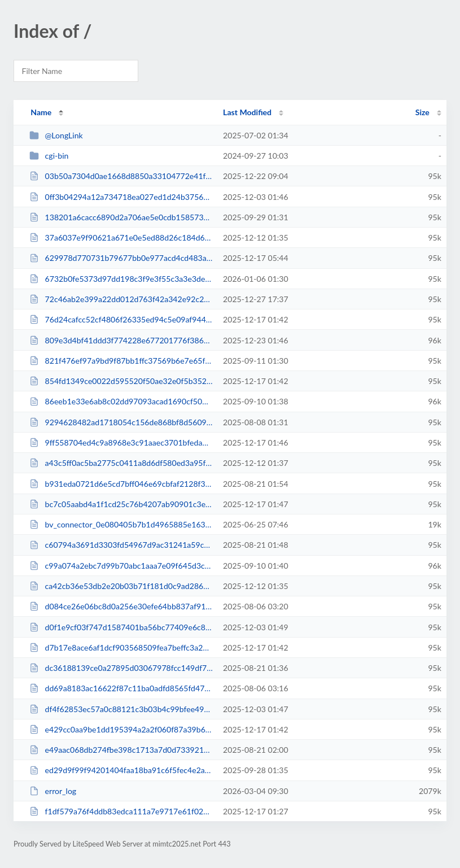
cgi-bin (49, 156)
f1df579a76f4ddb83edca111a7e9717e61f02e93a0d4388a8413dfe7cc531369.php (121, 811)
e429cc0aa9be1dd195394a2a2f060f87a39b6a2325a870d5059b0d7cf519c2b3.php (121, 729)
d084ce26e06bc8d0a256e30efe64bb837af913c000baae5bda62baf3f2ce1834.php (121, 606)
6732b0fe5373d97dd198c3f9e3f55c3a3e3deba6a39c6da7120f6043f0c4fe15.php (121, 279)
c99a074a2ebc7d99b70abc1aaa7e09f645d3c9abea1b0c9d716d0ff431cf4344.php (121, 566)
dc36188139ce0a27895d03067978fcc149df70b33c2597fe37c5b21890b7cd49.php (121, 668)
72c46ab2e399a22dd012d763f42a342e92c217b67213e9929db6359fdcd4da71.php (121, 299)
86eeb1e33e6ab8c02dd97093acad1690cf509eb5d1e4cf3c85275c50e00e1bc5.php (121, 401)
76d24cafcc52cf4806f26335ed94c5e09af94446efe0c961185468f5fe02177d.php (121, 319)
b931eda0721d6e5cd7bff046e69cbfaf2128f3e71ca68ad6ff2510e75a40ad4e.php (121, 484)
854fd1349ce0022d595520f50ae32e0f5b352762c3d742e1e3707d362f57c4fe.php (121, 381)
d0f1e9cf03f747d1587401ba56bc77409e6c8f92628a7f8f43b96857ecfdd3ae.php (121, 627)
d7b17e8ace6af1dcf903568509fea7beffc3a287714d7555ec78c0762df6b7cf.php (121, 647)
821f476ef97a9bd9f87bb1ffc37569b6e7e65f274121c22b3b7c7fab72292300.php (121, 361)
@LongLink (56, 135)
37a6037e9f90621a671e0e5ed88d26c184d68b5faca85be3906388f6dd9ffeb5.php (121, 237)
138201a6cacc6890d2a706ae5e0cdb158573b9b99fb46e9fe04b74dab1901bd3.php (121, 217)
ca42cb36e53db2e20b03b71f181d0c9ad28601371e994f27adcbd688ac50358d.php (121, 586)
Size (422, 112)
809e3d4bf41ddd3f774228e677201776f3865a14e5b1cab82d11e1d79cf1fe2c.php (121, 340)
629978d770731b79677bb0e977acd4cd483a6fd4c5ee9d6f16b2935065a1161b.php (121, 258)
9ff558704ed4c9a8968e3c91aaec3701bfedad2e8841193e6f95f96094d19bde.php (121, 442)
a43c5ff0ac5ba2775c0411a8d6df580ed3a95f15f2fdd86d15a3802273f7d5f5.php (121, 463)
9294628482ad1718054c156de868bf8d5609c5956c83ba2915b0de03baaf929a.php (121, 422)
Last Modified (247, 112)
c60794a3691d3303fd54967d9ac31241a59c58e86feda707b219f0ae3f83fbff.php (121, 545)
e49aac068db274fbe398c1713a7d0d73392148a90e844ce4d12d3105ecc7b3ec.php (121, 750)
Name (41, 112)
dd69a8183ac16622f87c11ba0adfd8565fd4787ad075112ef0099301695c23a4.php (121, 688)
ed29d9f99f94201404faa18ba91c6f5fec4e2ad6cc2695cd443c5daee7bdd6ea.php (121, 770)
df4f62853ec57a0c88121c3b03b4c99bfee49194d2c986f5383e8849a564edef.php (121, 709)
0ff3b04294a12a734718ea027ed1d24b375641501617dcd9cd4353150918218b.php (121, 197)
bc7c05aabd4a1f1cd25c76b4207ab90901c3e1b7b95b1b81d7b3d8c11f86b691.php (121, 504)
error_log (53, 791)
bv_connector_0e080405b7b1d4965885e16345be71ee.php (121, 524)
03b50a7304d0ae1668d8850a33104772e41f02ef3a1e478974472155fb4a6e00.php (121, 176)
